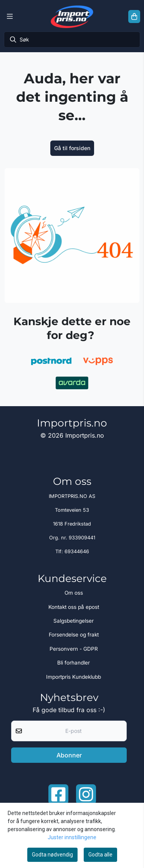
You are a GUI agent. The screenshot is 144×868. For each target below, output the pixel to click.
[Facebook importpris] (58, 794)
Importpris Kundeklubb (74, 677)
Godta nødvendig (52, 855)
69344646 (77, 551)
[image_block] (72, 236)
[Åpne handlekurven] (134, 17)
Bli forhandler (74, 663)
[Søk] (72, 40)
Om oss (74, 593)
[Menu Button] (10, 17)
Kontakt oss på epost (74, 607)
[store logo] (72, 17)
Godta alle (100, 855)
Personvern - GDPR (74, 649)
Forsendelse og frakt (74, 635)
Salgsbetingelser (74, 621)
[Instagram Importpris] (86, 794)
